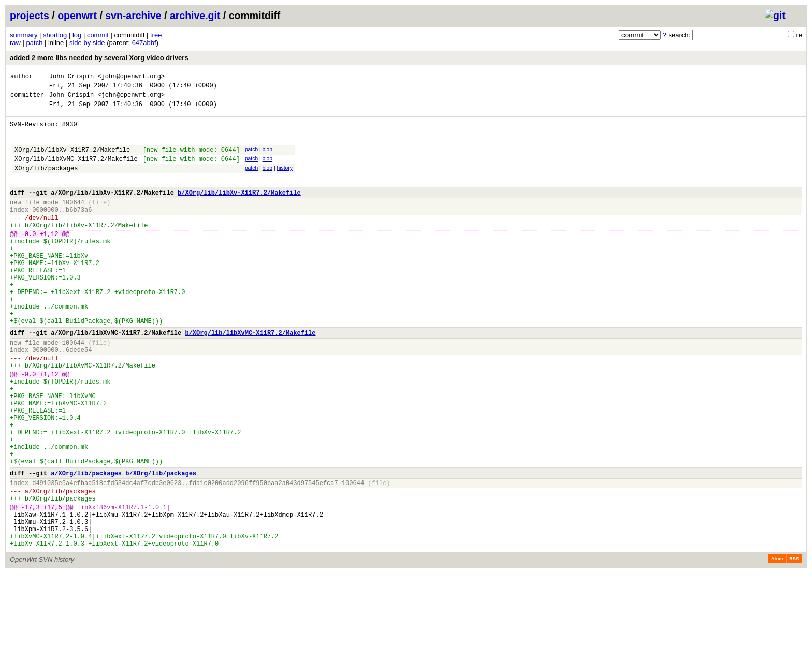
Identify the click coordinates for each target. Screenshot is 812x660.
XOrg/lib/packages (46, 182)
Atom (777, 646)
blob (268, 159)
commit (98, 35)
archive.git (195, 16)
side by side (87, 43)
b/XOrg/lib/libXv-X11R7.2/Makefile (239, 209)
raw (15, 43)
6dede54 (79, 398)
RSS (794, 646)
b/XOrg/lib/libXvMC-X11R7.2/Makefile (250, 378)
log (77, 35)
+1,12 (49, 259)
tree (156, 35)
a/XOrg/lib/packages (86, 546)
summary (24, 35)
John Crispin (71, 77)
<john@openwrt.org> (131, 77)
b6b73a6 (79, 230)
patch (35, 43)
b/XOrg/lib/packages (161, 546)
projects (30, 16)
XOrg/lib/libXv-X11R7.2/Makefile (72, 160)
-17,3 (31, 586)
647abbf (144, 43)
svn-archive (133, 16)
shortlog (55, 35)
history (284, 180)
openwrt (77, 16)
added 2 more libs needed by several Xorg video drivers (99, 58)
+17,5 (53, 586)
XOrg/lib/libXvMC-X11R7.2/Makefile (76, 171)
